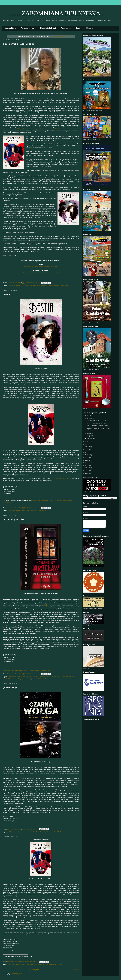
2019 (87, 457)
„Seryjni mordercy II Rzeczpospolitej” (98, 426)
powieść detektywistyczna (49, 965)
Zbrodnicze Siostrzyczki (45, 679)
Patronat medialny (28, 28)
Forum (79, 28)
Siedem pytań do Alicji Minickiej (19, 44)
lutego (89, 436)
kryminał (36, 286)
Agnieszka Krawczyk (32, 677)
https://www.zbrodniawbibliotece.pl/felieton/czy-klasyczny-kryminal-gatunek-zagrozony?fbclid (31, 129)
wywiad (67, 286)
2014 (87, 471)
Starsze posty (73, 970)
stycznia (90, 438)
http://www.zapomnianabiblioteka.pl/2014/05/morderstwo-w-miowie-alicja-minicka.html (41, 272)
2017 (87, 463)
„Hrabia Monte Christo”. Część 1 (96, 420)
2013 (87, 473)
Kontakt (90, 28)
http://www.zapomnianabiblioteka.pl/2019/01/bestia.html (41, 266)
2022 (87, 450)
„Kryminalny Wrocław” (14, 519)
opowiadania (28, 679)
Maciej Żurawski (40, 832)
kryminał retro (43, 286)
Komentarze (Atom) (16, 974)
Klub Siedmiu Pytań (48, 28)
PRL (58, 832)
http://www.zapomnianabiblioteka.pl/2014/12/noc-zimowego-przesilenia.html (28, 671)
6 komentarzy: (32, 962)
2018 (87, 460)
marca (89, 433)
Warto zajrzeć (66, 28)
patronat (56, 286)
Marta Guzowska (63, 677)
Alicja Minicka (16, 286)
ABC (10, 286)
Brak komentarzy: (33, 283)
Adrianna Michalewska (19, 677)
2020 (87, 455)
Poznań (62, 286)
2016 (87, 465)
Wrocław (35, 679)
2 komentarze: (32, 829)
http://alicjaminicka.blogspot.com (62, 479)
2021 (87, 452)
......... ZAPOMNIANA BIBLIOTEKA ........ (60, 14)
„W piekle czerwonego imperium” (96, 423)
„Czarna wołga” (11, 688)
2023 (87, 447)
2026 (87, 416)
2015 (87, 468)
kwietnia (90, 418)
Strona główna (10, 28)
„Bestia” (7, 294)
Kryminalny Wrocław (45, 677)
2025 (87, 442)
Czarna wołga (16, 832)
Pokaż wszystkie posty (58, 36)
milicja (48, 832)
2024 (87, 444)
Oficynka (51, 286)
